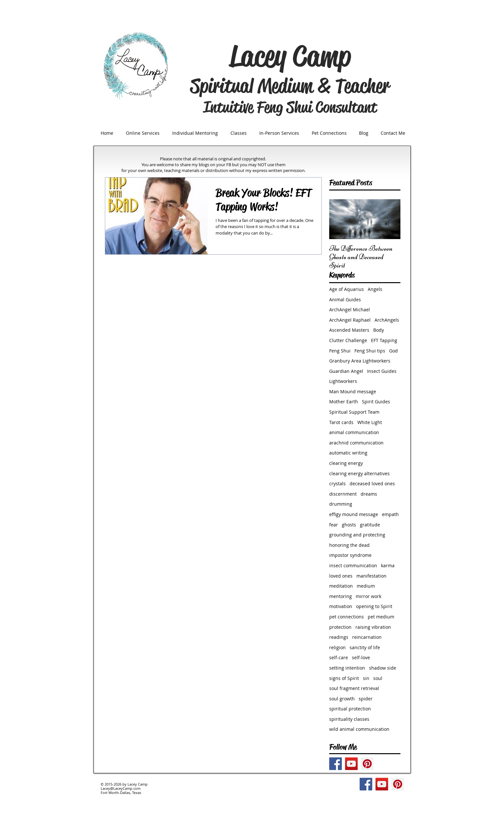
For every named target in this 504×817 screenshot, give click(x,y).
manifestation (371, 576)
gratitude (370, 525)
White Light (370, 422)
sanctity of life (365, 647)
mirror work (369, 596)
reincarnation (367, 637)
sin (366, 678)
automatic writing (348, 453)
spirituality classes (349, 719)
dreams (369, 494)
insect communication (353, 565)
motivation (341, 606)
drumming (341, 504)
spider (366, 699)
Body (379, 330)
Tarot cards (341, 422)
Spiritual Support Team (354, 412)
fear (334, 525)
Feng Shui (340, 351)
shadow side (383, 668)
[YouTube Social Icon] (351, 764)
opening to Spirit (374, 606)
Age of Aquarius (347, 289)
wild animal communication (359, 729)
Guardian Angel (346, 371)
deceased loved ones (372, 483)
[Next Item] (390, 219)
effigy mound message (354, 514)
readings (339, 637)
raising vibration (373, 627)
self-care (339, 657)
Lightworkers (343, 381)
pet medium (381, 617)
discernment (343, 494)
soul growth (342, 699)
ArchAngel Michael (350, 310)
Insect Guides (382, 371)
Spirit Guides (376, 402)
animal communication (354, 432)
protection (340, 627)
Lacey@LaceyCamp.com (121, 788)
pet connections (347, 617)
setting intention (347, 668)
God (393, 351)
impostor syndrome (350, 555)
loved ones (341, 576)
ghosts (349, 525)
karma (388, 565)
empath (390, 514)
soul (378, 678)
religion (337, 647)
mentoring (341, 596)
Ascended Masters (349, 330)
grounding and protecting (357, 535)
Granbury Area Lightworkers (360, 361)
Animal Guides (345, 299)
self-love (361, 657)
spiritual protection (350, 709)
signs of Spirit (344, 678)
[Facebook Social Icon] (336, 764)
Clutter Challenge (348, 340)
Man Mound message (353, 391)
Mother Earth (344, 402)
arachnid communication (356, 443)
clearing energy (346, 463)
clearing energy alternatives (359, 473)
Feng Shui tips (370, 351)
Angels (375, 289)
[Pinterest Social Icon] (367, 764)
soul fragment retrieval (354, 688)
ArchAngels (387, 320)
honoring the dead (349, 545)
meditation (341, 586)
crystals (337, 483)
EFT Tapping (384, 340)
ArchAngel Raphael (350, 320)
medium (366, 586)
